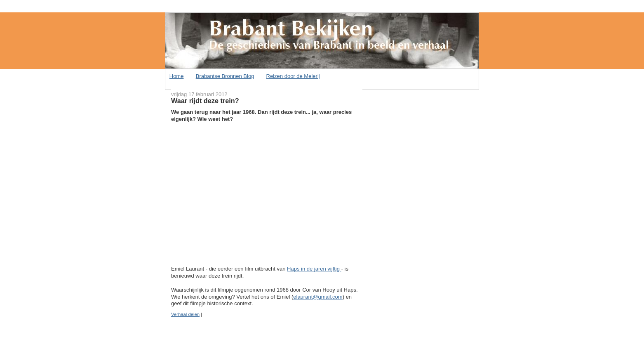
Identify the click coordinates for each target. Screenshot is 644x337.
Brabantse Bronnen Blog (225, 76)
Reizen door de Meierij (293, 76)
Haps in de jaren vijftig (314, 269)
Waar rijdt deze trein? (205, 101)
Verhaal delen (185, 314)
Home (177, 76)
